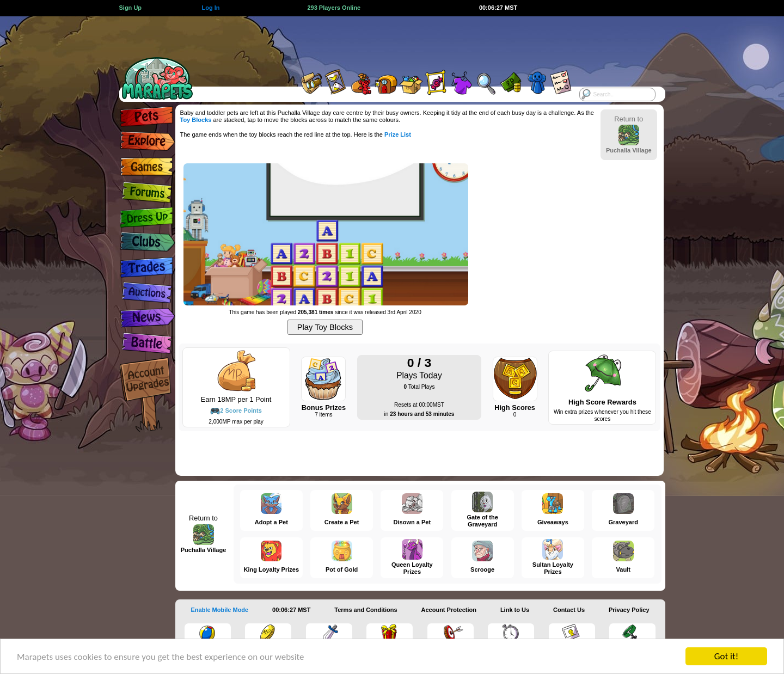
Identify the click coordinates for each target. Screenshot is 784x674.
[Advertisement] (382, 41)
